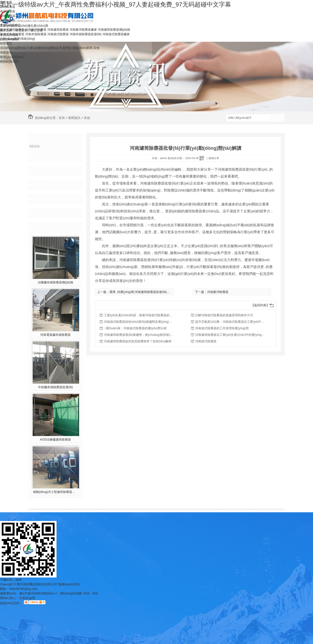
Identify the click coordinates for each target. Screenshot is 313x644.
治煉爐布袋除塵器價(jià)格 (55, 282)
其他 (96, 48)
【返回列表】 (260, 305)
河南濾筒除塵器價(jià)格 (114, 30)
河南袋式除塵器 (58, 34)
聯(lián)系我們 (9, 62)
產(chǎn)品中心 (10, 25)
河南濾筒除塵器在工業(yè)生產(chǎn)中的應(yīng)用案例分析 (230, 335)
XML (95, 593)
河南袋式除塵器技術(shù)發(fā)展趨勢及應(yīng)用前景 (139, 322)
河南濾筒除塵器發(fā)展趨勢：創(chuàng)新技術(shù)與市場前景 (139, 335)
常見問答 (65, 48)
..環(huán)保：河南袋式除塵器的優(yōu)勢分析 (135, 328)
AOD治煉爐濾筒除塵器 (55, 439)
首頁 (62, 118)
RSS (87, 593)
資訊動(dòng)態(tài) (13, 48)
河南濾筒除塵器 (58, 30)
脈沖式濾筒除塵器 (12, 30)
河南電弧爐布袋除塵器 (55, 335)
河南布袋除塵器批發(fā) (86, 34)
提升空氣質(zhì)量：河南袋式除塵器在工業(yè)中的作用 (230, 322)
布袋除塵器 (8, 11)
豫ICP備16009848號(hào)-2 (38, 593)
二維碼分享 (213, 158)
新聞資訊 (6, 43)
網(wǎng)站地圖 (71, 593)
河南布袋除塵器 (36, 34)
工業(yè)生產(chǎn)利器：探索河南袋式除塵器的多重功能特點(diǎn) (139, 315)
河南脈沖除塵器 (36, 30)
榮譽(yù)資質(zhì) (12, 57)
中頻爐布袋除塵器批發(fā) (56, 387)
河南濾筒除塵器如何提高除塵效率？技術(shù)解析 (138, 341)
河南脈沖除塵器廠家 (83, 30)
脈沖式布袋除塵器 (12, 34)
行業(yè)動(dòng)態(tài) (43, 48)
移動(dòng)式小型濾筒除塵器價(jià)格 (56, 492)
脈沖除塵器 (8, 7)
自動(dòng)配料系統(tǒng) (17, 39)
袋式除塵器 (8, 20)
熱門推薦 (43, 227)
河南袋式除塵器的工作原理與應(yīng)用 (222, 328)
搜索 (277, 118)
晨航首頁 (6, 2)
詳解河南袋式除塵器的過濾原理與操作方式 (224, 315)
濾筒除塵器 (8, 16)
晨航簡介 (6, 52)
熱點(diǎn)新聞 (82, 48)
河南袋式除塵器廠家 (116, 34)
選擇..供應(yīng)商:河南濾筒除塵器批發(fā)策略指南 (144, 292)
